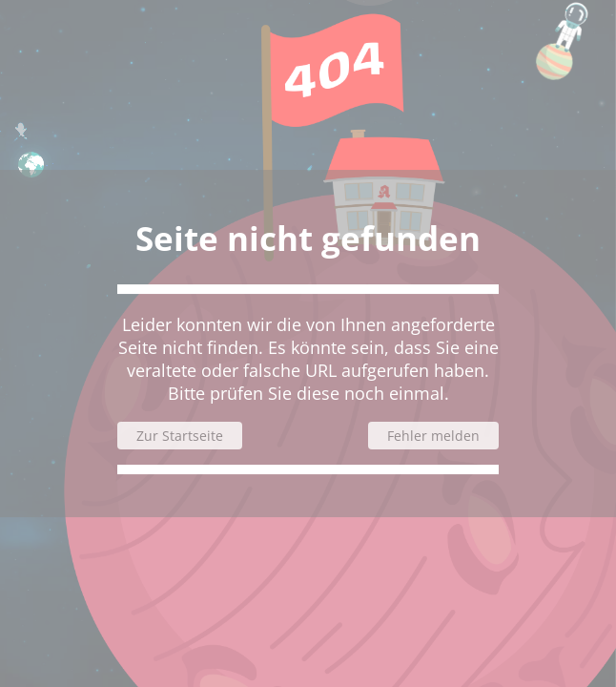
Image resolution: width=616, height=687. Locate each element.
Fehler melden (433, 436)
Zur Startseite (180, 436)
